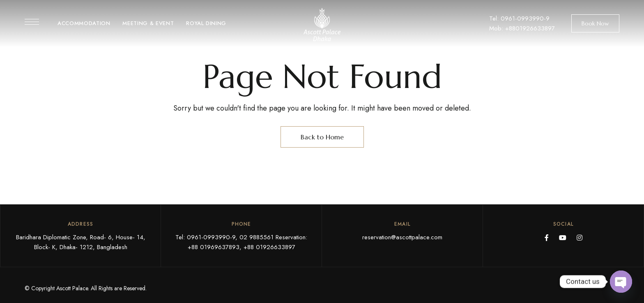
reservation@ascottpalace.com (402, 237)
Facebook (547, 238)
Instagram (580, 238)
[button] (595, 23)
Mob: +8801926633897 (522, 28)
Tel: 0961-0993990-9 (519, 19)
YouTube (563, 238)
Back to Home (322, 137)
